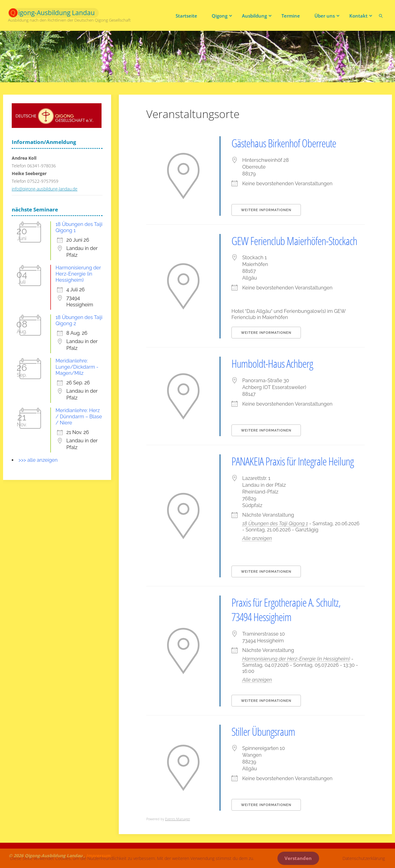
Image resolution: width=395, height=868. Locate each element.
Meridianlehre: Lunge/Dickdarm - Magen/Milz (77, 367)
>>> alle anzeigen (38, 460)
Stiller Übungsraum (263, 732)
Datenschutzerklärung (364, 858)
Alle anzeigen (257, 538)
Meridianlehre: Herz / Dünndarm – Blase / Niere (79, 417)
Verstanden (298, 858)
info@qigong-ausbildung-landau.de (45, 189)
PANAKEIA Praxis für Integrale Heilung (293, 461)
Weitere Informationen (266, 210)
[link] (381, 15)
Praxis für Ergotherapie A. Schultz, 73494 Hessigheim (286, 610)
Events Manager (178, 819)
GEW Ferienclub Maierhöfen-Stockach (294, 241)
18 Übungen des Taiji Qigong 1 (275, 524)
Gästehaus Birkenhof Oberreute (284, 143)
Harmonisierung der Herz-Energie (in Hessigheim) (296, 659)
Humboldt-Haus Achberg (272, 364)
